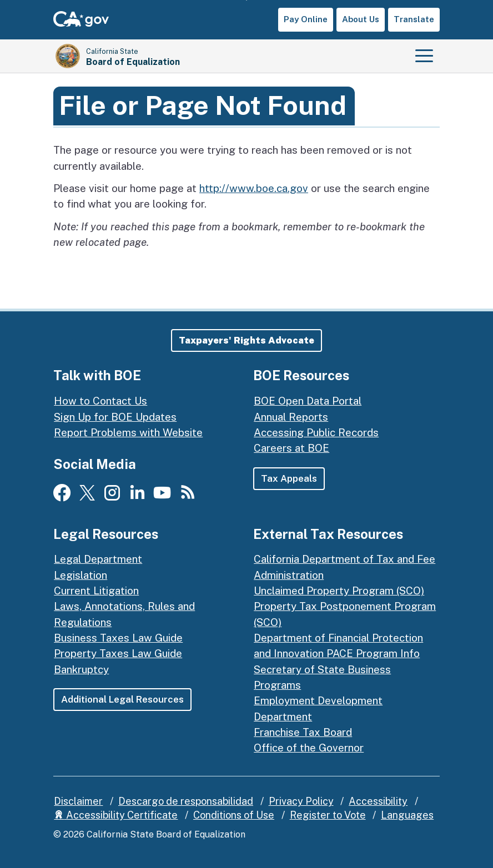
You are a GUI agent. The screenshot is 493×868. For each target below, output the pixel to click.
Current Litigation (96, 591)
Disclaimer (78, 801)
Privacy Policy (301, 801)
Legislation (81, 575)
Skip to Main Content (247, 0)
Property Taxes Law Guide (118, 653)
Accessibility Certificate (116, 815)
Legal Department (98, 559)
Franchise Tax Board (303, 732)
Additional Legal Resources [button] (122, 699)
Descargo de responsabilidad (186, 801)
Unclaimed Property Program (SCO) (339, 591)
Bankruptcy (81, 669)
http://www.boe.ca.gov (254, 188)
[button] (247, 340)
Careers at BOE (291, 448)
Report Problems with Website (128, 432)
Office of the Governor (309, 748)
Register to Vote (328, 815)
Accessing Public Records (316, 432)
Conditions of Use (234, 815)
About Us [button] (361, 19)
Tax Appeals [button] (289, 478)
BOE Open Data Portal (308, 401)
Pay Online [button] (306, 19)
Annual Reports (291, 417)
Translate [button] (414, 19)
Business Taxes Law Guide (118, 638)
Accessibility (378, 801)
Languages (407, 815)
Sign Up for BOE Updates (115, 417)
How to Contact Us (100, 401)
